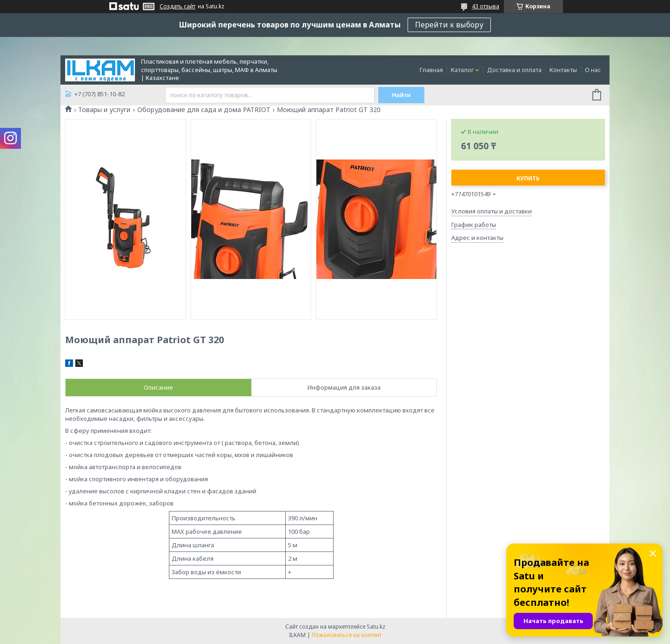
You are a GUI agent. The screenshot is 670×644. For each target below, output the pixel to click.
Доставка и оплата (514, 70)
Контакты (563, 70)
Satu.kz (376, 627)
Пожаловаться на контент (347, 635)
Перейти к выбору (449, 25)
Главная (431, 70)
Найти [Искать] (402, 95)
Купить (528, 178)
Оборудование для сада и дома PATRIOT (204, 110)
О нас (593, 70)
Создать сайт (178, 7)
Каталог (462, 70)
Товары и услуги (104, 110)
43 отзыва (486, 6)
